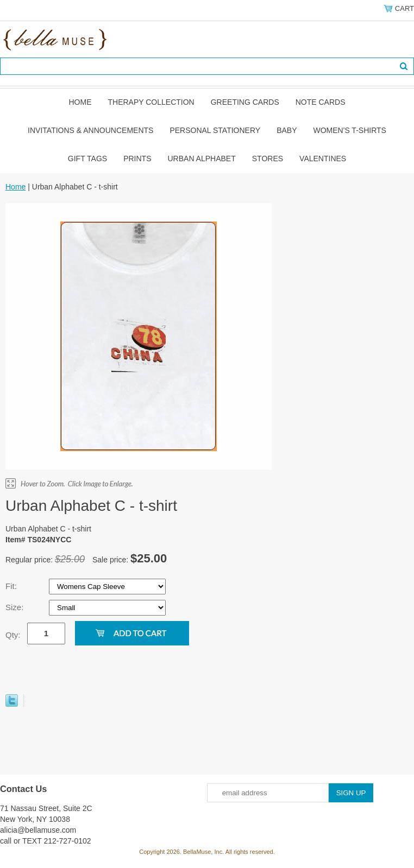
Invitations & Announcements (90, 130)
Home (80, 102)
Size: (16, 607)
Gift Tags (87, 159)
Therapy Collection (151, 102)
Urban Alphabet (202, 159)
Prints (137, 159)
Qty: (13, 635)
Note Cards (321, 102)
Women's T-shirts (350, 130)
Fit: (12, 586)
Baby (287, 130)
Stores (268, 159)
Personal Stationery (215, 130)
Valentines (323, 159)
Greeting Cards (245, 102)
